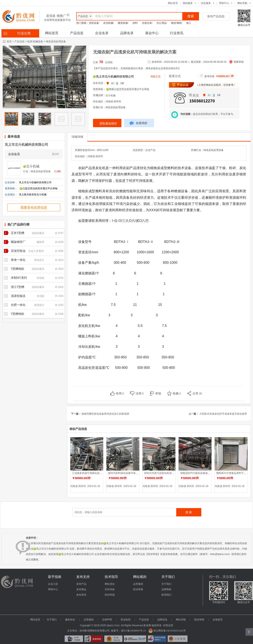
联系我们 (166, 595)
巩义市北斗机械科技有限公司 (26, 145)
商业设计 (39, 260)
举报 (158, 393)
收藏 (177, 393)
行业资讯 (177, 33)
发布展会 (81, 589)
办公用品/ (162, 23)
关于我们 (166, 584)
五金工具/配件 (36, 251)
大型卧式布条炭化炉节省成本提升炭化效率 (223, 414)
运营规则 (138, 584)
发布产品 (81, 584)
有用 (120, 393)
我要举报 (239, 62)
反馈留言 (218, 620)
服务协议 (70, 620)
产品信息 (77, 33)
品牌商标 (166, 589)
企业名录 (102, 33)
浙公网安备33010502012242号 (167, 631)
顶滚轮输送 (18, 296)
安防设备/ (94, 23)
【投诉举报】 (153, 554)
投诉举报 (110, 595)
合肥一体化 (18, 305)
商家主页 (156, 77)
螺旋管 (40, 242)
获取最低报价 (108, 124)
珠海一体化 (18, 260)
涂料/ (135, 23)
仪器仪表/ (147, 23)
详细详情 (77, 137)
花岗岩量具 (38, 233)
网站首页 (173, 3)
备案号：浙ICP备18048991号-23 (128, 631)
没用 (140, 393)
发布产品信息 (216, 16)
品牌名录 (127, 33)
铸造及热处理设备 (56, 41)
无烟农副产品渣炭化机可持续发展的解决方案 (135, 52)
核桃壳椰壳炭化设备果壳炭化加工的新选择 (105, 414)
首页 (9, 41)
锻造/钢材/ (177, 23)
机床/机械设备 (35, 41)
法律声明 (107, 620)
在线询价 (138, 124)
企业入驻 (53, 584)
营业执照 (126, 620)
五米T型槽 (18, 233)
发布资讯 (81, 595)
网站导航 (181, 620)
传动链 (40, 278)
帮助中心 (224, 3)
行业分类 (24, 33)
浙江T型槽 (18, 287)
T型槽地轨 (18, 269)
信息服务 (206, 3)
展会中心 (152, 33)
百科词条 (110, 589)
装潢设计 (39, 305)
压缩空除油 (18, 251)
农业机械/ (109, 23)
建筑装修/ (123, 23)
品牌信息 (162, 620)
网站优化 (110, 584)
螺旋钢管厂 (18, 242)
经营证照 (168, 625)
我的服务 (188, 3)
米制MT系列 (19, 278)
